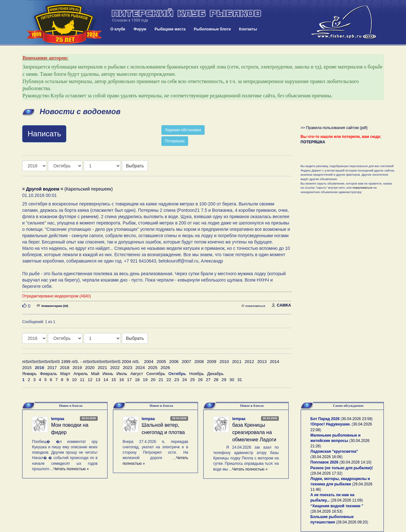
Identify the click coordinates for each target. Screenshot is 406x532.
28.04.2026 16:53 (327, 511)
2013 (262, 362)
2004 (149, 362)
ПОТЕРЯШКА (313, 142)
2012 (249, 362)
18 (137, 380)
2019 (77, 368)
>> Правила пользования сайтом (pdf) (334, 128)
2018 (65, 368)
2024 (140, 368)
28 (216, 380)
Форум (140, 29)
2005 (161, 362)
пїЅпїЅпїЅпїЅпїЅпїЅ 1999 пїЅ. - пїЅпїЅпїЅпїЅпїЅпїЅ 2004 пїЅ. (81, 362)
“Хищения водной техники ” (337, 506)
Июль (122, 374)
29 (224, 380)
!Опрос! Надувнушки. (331, 424)
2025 (153, 368)
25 (192, 380)
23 (177, 380)
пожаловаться (253, 306)
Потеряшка (175, 141)
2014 (275, 362)
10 (74, 380)
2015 (27, 368)
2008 (199, 362)
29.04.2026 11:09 (347, 500)
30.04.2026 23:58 (357, 419)
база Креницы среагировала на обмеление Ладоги (254, 432)
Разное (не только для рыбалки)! (342, 468)
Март (65, 374)
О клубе (118, 29)
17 (130, 380)
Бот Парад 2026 (325, 419)
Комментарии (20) (52, 306)
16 (122, 380)
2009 (212, 362)
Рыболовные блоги (212, 29)
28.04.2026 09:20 (352, 522)
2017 (52, 368)
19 (145, 380)
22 (169, 380)
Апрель (81, 374)
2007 (187, 362)
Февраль (49, 374)
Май (95, 374)
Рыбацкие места (170, 29)
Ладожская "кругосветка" (334, 451)
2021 (102, 368)
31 (240, 380)
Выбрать (135, 166)
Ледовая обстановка (183, 130)
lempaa (58, 419)
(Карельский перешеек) (67, 189)
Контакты (248, 29)
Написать (44, 134)
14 (106, 380)
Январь (29, 374)
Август (137, 374)
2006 (174, 362)
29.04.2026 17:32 (327, 473)
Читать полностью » (71, 469)
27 (208, 380)
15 (114, 380)
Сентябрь (156, 374)
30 (232, 380)
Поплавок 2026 (324, 462)
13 (98, 380)
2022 (115, 368)
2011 (237, 362)
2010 (224, 362)
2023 (128, 368)
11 (82, 380)
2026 (165, 368)
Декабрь (215, 374)
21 (161, 380)
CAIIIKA (281, 305)
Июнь (108, 374)
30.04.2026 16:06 (327, 457)
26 (200, 380)
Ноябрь (197, 374)
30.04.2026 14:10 (355, 462)
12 (90, 380)
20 (153, 380)
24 (184, 380)
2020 (90, 368)
